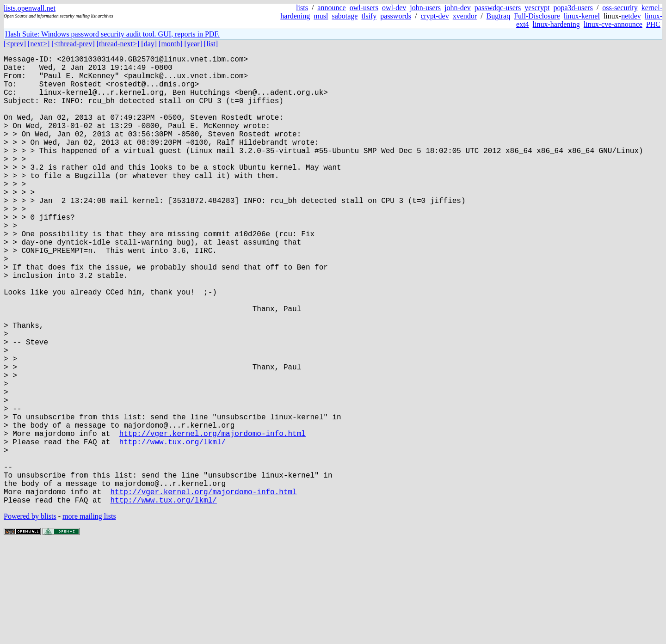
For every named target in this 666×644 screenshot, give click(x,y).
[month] (171, 44)
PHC (653, 24)
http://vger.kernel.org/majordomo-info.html (213, 518)
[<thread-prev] (73, 44)
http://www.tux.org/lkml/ (173, 528)
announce (331, 8)
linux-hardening (556, 24)
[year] (193, 44)
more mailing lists (89, 616)
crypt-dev (435, 16)
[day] (149, 44)
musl (321, 16)
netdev (631, 16)
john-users (425, 8)
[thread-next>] (118, 44)
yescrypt (537, 8)
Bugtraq (499, 16)
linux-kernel (582, 16)
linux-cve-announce (613, 24)
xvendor (465, 16)
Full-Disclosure (537, 16)
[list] (211, 44)
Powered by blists (30, 616)
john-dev (458, 8)
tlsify (369, 16)
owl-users (364, 8)
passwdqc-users (498, 8)
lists (302, 8)
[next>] (39, 44)
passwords (396, 16)
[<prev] (15, 44)
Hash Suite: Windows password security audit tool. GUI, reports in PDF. (112, 34)
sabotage (345, 16)
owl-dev (394, 8)
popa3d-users (573, 8)
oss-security (620, 8)
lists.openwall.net (30, 8)
